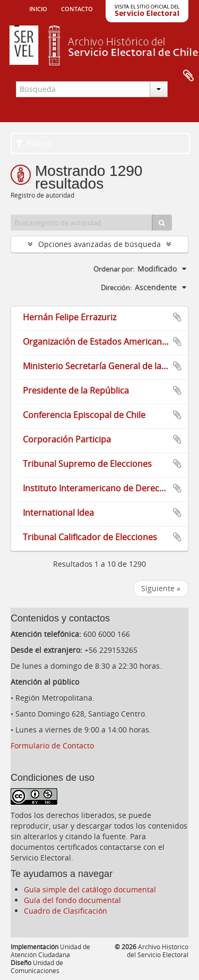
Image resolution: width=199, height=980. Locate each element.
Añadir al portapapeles (177, 317)
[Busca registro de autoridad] (82, 223)
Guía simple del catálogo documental (90, 889)
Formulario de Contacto (52, 745)
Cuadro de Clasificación (66, 911)
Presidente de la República (76, 390)
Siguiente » (161, 588)
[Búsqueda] (162, 223)
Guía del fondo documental (72, 900)
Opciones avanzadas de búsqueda (99, 244)
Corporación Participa (67, 439)
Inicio (38, 8)
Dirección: (116, 287)
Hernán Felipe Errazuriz (70, 317)
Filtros (34, 143)
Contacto (77, 8)
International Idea (58, 513)
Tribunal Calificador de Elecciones (90, 537)
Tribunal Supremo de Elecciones (87, 464)
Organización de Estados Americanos (97, 342)
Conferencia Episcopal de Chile (84, 415)
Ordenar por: (114, 269)
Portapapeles (188, 76)
